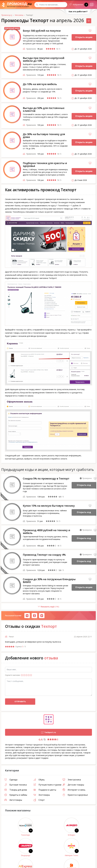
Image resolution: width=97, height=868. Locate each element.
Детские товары (73, 785)
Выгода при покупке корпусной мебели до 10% (44, 59)
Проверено (87, 478)
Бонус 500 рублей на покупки (42, 31)
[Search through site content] (51, 5)
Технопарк (26, 835)
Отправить (20, 701)
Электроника (72, 780)
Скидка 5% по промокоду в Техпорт (46, 479)
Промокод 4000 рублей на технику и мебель (46, 532)
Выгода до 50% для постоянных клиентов (44, 109)
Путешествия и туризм (47, 785)
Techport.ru (30, 733)
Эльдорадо (26, 855)
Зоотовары (42, 795)
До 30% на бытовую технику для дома (44, 136)
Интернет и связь (74, 790)
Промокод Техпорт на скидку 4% (44, 555)
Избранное (79, 5)
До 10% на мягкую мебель (40, 84)
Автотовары (13, 800)
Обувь (39, 780)
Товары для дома (16, 790)
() (30, 608)
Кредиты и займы (16, 795)
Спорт (39, 800)
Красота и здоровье (75, 795)
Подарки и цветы (45, 790)
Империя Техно (71, 855)
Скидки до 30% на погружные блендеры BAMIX (49, 581)
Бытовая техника (16, 785)
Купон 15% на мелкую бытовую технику (49, 506)
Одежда (11, 780)
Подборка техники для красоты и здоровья (45, 164)
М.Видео (72, 835)
